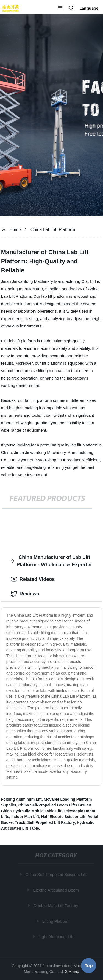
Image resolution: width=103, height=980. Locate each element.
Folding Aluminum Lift (21, 799)
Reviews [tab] (25, 594)
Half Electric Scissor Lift (63, 817)
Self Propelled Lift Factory (51, 822)
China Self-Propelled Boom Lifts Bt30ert (55, 805)
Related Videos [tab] (33, 579)
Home (15, 230)
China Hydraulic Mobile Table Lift (31, 811)
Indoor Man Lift (25, 817)
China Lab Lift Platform (53, 230)
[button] (60, 8)
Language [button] (89, 8)
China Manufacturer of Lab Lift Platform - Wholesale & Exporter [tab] (51, 561)
